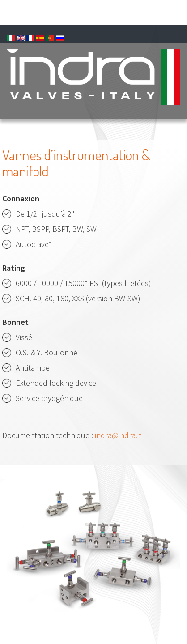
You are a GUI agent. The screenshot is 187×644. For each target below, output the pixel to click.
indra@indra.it (118, 435)
